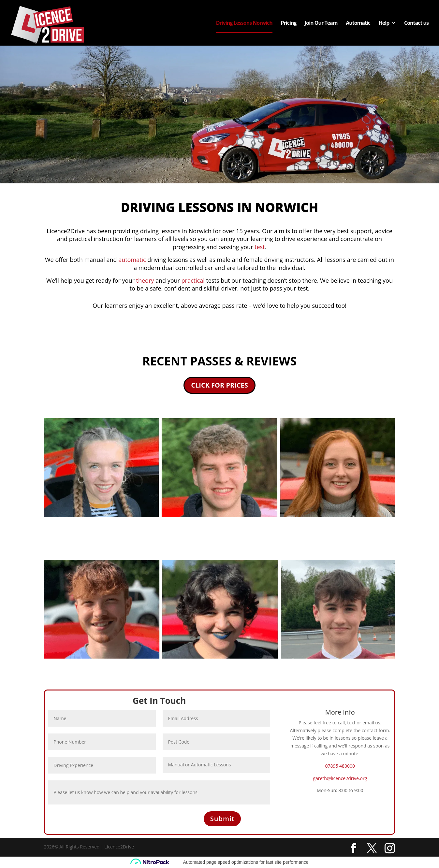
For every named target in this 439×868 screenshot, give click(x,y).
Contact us (416, 23)
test (259, 247)
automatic (132, 260)
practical (193, 280)
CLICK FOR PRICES (219, 385)
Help (384, 23)
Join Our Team (321, 23)
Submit (222, 819)
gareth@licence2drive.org (340, 778)
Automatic (358, 23)
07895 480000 (340, 766)
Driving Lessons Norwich (244, 23)
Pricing (288, 23)
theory (145, 280)
